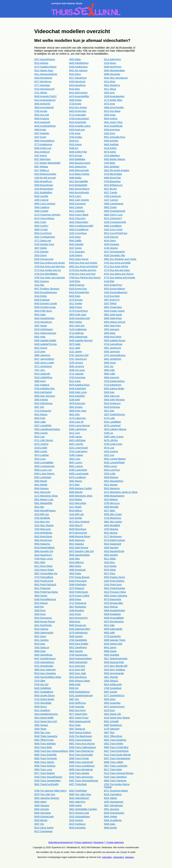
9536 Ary (74, 148)
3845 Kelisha (41, 400)
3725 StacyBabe (43, 703)
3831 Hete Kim (77, 326)
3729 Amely (75, 104)
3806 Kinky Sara (78, 411)
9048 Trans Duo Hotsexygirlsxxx (51, 751)
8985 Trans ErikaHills (45, 755)
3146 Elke (109, 281)
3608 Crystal (41, 229)
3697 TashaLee (77, 729)
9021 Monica (111, 533)
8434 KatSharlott (43, 392)
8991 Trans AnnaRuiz (115, 740)
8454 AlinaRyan (77, 85)
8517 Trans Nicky (113, 769)
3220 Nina (109, 562)
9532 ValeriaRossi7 (79, 798)
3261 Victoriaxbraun (79, 817)
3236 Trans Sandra (79, 773)
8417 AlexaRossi (78, 78)
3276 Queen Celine (79, 596)
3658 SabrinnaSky (44, 633)
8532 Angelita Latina (80, 126)
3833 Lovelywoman (44, 466)
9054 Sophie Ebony (45, 696)
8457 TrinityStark (78, 784)
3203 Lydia (110, 474)
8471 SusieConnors (114, 707)
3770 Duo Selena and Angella (120, 278)
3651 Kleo (74, 414)
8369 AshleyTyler (78, 152)
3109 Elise (74, 281)
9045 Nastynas (77, 540)
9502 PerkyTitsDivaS (45, 585)
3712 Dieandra (77, 252)
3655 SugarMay (112, 703)
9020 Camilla (41, 196)
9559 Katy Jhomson (45, 396)
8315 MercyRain (78, 503)
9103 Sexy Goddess (115, 670)
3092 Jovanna (76, 366)
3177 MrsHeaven (113, 536)
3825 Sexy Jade (77, 673)
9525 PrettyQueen (79, 592)
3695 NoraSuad (77, 570)
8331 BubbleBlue (43, 192)
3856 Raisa (75, 599)
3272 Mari (74, 485)
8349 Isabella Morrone (81, 340)
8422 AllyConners (78, 93)
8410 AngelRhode (113, 126)
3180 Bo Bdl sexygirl (45, 178)
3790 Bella (110, 163)
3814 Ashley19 (42, 152)
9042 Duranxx (42, 281)
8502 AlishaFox (112, 85)
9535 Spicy (110, 699)
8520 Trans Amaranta (80, 740)
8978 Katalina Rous (79, 385)
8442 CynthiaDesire (45, 237)
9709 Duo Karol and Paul (82, 274)
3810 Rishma (111, 607)
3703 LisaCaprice (78, 451)
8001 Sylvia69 (111, 721)
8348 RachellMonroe (45, 599)
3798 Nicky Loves (44, 559)
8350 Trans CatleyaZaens (82, 747)
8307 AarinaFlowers (45, 59)
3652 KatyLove (112, 396)
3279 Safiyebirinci (78, 633)
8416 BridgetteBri (78, 185)
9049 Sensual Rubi (114, 662)
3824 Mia (39, 507)
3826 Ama (109, 93)
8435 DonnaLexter (44, 259)
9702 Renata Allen (114, 603)
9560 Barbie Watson (115, 159)
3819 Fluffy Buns (43, 311)
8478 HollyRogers (44, 329)
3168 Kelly (74, 400)
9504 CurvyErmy (43, 233)
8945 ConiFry (41, 226)
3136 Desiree (111, 248)
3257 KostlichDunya (114, 414)
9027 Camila (111, 192)
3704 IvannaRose (113, 344)
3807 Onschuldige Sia (46, 573)
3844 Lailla (40, 422)
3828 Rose (40, 614)
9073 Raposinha (113, 599)
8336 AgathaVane (78, 67)
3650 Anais (110, 115)
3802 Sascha (76, 651)
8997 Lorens (76, 462)
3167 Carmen (111, 200)
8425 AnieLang (77, 130)
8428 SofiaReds (43, 688)
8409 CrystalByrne (79, 229)
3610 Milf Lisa (41, 514)
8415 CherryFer (77, 218)
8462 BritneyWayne (79, 189)
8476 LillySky (111, 440)
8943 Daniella (76, 244)
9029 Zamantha (77, 828)
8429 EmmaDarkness (46, 292)
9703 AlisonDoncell (44, 89)
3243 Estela (40, 296)
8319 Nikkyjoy (76, 562)
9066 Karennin (112, 377)
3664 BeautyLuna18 (80, 163)
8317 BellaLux (42, 170)
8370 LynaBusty (77, 477)
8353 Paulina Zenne (114, 577)
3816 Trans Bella (43, 747)
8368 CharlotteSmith (115, 211)
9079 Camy (75, 196)
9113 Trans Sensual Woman (119, 773)
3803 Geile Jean (78, 315)
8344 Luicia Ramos (44, 474)
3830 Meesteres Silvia (81, 496)
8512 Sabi (109, 625)
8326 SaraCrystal (113, 644)
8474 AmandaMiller (79, 96)
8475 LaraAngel (112, 426)
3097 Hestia (41, 326)
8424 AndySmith (78, 122)
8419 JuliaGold (42, 374)
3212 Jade (74, 348)
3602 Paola (75, 573)
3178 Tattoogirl (112, 729)
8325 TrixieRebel (78, 791)
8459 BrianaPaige (44, 185)
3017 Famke (76, 303)
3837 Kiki (39, 407)
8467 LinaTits (76, 444)
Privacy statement (83, 842)
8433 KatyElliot (77, 396)
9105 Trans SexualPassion (48, 777)
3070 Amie (110, 104)
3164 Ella (39, 285)
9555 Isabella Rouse (115, 340)
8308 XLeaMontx (113, 820)
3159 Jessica (76, 363)
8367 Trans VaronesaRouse (84, 781)
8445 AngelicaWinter (45, 126)
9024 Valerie (111, 798)
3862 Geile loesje (113, 315)
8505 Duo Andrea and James (49, 263)
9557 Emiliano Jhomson (47, 289)
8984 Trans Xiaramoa (115, 781)
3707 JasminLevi (78, 359)
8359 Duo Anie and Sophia (83, 263)
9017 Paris (110, 573)
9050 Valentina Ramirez (47, 798)
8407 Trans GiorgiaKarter (117, 758)
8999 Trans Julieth (114, 762)
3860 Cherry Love (113, 215)
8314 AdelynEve (112, 59)
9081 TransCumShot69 (46, 784)
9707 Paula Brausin (79, 577)
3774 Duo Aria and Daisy (117, 270)
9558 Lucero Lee (43, 470)
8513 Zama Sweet (44, 828)
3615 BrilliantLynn (113, 185)
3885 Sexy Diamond (45, 670)
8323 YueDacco (77, 824)
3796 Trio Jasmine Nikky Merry (50, 791)
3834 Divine (40, 255)
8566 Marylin (76, 492)
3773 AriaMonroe (43, 144)
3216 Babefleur (112, 156)
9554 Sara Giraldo (79, 644)
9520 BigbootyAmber (45, 174)
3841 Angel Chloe (113, 122)
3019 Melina (75, 499)
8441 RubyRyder (43, 625)
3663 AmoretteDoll (44, 107)
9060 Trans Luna (43, 769)
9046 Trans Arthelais (45, 744)
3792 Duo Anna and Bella (117, 263)
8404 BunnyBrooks (79, 192)
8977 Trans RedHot (44, 773)
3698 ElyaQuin (77, 285)
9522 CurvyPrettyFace (116, 233)
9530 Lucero (111, 466)
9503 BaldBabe (77, 159)
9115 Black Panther (79, 174)
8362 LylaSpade (43, 477)
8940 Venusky (42, 809)
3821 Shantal (111, 677)
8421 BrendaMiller (79, 181)
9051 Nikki (40, 562)
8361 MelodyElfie (43, 503)
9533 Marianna (112, 488)
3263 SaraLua (42, 647)
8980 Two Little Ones (80, 794)
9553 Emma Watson (115, 289)
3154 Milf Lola (76, 514)
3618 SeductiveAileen (80, 659)
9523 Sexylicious (78, 677)
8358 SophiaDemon (79, 692)
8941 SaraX (110, 647)
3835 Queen (41, 596)
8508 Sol (74, 688)
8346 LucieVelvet (78, 470)
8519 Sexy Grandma (45, 673)
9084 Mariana (41, 488)
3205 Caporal (41, 200)
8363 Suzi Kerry (77, 710)
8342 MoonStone (43, 536)
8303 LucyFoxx (112, 470)
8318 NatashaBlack (44, 548)
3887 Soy (74, 699)
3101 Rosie (75, 614)
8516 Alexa (75, 74)
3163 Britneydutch (44, 189)
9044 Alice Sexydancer (116, 78)
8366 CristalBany (113, 226)
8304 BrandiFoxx (43, 181)
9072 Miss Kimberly (79, 522)
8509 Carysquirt (77, 204)
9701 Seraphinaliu (44, 666)
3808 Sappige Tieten (115, 640)
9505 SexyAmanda (114, 673)
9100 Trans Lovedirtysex (82, 766)
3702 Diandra (41, 252)
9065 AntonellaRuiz (44, 141)
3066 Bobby (75, 178)
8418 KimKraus (112, 407)
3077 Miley (110, 511)
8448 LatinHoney (78, 429)
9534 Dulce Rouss (79, 259)
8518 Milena (75, 511)
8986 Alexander (112, 74)
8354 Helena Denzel (115, 322)
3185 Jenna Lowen (44, 363)
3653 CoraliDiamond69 (81, 226)
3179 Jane (40, 352)
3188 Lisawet (76, 455)
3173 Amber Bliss (113, 100)
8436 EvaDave (42, 300)
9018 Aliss (74, 89)
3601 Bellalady (112, 167)
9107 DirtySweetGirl (114, 252)
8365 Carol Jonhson (45, 204)
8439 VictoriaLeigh (44, 817)
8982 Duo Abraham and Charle (120, 259)
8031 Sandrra (41, 640)
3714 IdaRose (76, 333)
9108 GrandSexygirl (79, 318)
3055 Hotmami (112, 329)
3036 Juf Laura (77, 370)
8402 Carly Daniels (79, 200)
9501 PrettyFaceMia (114, 588)
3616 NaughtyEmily (114, 551)
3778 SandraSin (112, 636)
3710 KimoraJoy (43, 411)
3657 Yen (39, 824)
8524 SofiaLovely (113, 684)
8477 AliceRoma (43, 82)
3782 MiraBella (42, 518)
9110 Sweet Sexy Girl (46, 721)
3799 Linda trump (113, 444)
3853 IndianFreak (78, 337)
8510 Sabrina (41, 629)
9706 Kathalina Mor (44, 389)
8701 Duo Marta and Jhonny (119, 274)
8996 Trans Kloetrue (45, 766)
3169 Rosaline (77, 610)
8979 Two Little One (45, 794)
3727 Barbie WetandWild (47, 163)
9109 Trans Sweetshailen (47, 781)
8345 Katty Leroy (78, 392)
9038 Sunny (41, 707)
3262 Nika (74, 559)
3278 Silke (40, 681)
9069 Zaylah (110, 828)
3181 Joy (109, 366)
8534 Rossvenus (43, 618)
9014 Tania (75, 725)
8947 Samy (40, 636)
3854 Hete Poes (112, 326)
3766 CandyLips (112, 196)
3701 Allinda (41, 93)
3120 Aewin (110, 63)
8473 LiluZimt (41, 444)
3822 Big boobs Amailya (117, 170)
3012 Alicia (110, 82)
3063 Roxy (75, 622)
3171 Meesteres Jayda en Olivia (121, 492)
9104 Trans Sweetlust (115, 777)
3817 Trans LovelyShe (116, 766)
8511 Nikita (110, 559)
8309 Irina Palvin (113, 337)
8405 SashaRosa (43, 655)
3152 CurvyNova (78, 233)
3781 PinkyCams (113, 585)
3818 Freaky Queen (114, 311)
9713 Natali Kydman (115, 540)
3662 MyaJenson (43, 540)
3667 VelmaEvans (113, 805)
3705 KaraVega (77, 377)
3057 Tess (109, 732)
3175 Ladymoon (77, 418)
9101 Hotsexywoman (45, 333)
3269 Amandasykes (114, 96)
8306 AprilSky (111, 141)
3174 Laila (109, 418)
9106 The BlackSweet (80, 736)
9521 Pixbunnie (42, 588)
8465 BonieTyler (112, 178)
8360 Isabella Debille (45, 340)
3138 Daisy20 (111, 237)
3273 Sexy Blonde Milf (116, 666)
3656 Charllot (41, 211)
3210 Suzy (110, 710)
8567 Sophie (111, 692)
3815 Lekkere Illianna (115, 429)
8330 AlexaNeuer (43, 78)
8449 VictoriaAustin (114, 813)
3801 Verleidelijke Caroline (83, 809)
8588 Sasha (110, 651)
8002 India (40, 337)
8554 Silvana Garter (80, 681)
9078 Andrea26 (42, 122)
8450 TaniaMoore (113, 725)
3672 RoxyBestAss (114, 622)
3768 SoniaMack (113, 688)
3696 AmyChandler (114, 107)
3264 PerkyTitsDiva (114, 581)
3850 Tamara (41, 725)
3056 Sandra (76, 636)
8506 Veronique (42, 813)
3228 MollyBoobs (43, 533)
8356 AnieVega (112, 130)
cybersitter (107, 857)
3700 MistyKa (111, 529)
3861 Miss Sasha (113, 522)
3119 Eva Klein (112, 296)
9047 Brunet (110, 189)
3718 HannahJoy (43, 322)
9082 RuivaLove (78, 625)
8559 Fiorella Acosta (45, 307)
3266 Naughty (111, 548)
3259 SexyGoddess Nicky (48, 677)
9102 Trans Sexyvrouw (81, 777)
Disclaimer (99, 842)
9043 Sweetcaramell (80, 721)
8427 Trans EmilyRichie (116, 751)
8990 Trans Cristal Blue (116, 747)
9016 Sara (40, 644)
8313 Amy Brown (78, 107)
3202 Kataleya (42, 385)
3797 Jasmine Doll (79, 355)
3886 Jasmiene (42, 355)
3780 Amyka (41, 111)
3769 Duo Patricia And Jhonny (85, 278)
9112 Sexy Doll (77, 670)
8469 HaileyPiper (113, 318)
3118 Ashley (110, 148)
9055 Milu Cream (113, 514)
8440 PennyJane (78, 581)
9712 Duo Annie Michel (116, 266)
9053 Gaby (40, 315)
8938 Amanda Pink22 (45, 96)
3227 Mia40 (75, 507)
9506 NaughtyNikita (79, 555)
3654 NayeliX (111, 555)
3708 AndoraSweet (79, 119)
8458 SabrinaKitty (113, 629)
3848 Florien (76, 307)
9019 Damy (110, 241)
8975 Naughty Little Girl (81, 551)
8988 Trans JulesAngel (81, 762)
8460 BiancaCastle (79, 170)
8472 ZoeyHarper (43, 831)
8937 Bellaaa (41, 167)
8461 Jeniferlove (113, 359)
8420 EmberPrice (113, 285)
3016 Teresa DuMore (80, 732)
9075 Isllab (75, 344)
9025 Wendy (41, 820)
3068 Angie (40, 130)
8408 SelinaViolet (78, 662)
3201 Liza (109, 455)
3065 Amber (75, 100)
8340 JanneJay (112, 352)
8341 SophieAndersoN (81, 696)
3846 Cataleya (42, 207)
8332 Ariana (75, 144)
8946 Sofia (75, 684)
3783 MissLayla (42, 529)
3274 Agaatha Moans (45, 67)
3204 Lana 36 (76, 422)
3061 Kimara (76, 407)
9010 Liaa (39, 437)
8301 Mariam (111, 485)
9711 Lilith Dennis (44, 440)
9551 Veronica (112, 809)
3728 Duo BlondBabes (46, 274)
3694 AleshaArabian (114, 70)
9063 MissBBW (112, 525)
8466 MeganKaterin (114, 496)
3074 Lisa (109, 448)
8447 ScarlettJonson (45, 659)
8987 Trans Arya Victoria (82, 744)
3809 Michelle (111, 507)
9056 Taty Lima (42, 732)
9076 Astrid (110, 152)
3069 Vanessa (42, 805)
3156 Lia (109, 433)
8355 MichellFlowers (45, 511)
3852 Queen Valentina (116, 596)
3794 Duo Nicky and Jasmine (50, 278)
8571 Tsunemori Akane (116, 791)
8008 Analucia (42, 119)
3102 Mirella (75, 518)
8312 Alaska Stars (44, 70)
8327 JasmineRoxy (44, 359)
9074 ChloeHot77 (113, 218)
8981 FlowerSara (113, 307)
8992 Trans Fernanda (46, 758)
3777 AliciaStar (42, 85)
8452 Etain (75, 296)
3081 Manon (76, 481)
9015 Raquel (41, 603)
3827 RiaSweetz (78, 607)
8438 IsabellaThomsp (46, 344)
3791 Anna (75, 133)
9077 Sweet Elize (78, 714)
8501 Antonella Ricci (115, 137)
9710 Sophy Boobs (44, 699)
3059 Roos (40, 610)
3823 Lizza (40, 459)
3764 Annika (76, 137)
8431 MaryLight (42, 492)
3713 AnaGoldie (77, 115)
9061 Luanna (76, 466)
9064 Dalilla (75, 241)
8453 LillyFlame (77, 440)
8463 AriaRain (111, 144)
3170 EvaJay (76, 300)
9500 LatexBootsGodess (47, 429)
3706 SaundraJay (78, 655)
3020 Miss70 (76, 525)
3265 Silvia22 (111, 681)
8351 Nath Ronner (79, 548)
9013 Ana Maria (112, 111)
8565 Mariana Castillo (80, 488)
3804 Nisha (75, 566)
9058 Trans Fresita (79, 758)
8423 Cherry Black (79, 215)
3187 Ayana (40, 156)
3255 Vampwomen (114, 802)
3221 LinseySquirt (78, 448)
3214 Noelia (110, 566)
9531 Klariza (41, 414)
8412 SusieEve (42, 710)
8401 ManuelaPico (114, 481)
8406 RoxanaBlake (114, 618)
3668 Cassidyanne (114, 204)
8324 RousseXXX (78, 618)
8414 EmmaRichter (79, 292)
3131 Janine (75, 352)
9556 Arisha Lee (43, 148)
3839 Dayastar (112, 244)
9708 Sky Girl (41, 684)
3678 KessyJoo (77, 403)
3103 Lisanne (111, 451)
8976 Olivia (110, 570)
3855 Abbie (75, 59)
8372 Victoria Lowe (79, 813)
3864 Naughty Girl (44, 551)
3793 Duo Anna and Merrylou (50, 266)
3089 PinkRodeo (78, 585)
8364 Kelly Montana (114, 400)
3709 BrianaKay (112, 181)
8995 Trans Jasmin (44, 762)
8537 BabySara (42, 159)
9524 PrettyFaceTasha (46, 592)
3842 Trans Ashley (114, 744)
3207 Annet (40, 137)
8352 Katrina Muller (114, 389)
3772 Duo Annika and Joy (48, 270)
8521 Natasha (76, 544)
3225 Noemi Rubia (44, 570)
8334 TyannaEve (113, 794)
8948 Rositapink (112, 614)
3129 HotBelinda (78, 329)
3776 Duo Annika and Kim (83, 270)
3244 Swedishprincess (46, 714)
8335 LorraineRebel (114, 462)
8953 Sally (109, 633)
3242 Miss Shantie (44, 525)
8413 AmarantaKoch (45, 100)
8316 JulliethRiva (43, 377)
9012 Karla (75, 381)
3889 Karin (40, 381)
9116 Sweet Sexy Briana (117, 718)
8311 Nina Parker (43, 566)
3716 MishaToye (113, 518)
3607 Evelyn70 (112, 300)
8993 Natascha (42, 544)
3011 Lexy (74, 433)
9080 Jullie (110, 374)
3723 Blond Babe (113, 174)
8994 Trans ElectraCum (81, 751)
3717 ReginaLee (78, 603)
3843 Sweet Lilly (113, 714)
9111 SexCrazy (77, 666)
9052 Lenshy (41, 433)
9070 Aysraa (76, 156)
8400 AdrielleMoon (79, 63)
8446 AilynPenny (113, 67)
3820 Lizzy (75, 459)
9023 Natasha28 (113, 544)
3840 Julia (109, 370)
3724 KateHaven (113, 385)
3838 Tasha (40, 729)
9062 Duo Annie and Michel (83, 266)
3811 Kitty (109, 411)
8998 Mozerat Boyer (80, 536)
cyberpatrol (118, 857)
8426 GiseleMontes (44, 318)
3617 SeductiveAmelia (116, 659)
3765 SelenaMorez (44, 662)
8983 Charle (110, 207)
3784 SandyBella (78, 640)
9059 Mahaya (111, 477)
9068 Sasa (40, 651)
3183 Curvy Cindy (113, 229)
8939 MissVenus (78, 529)
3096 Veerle (75, 805)
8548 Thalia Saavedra (46, 736)
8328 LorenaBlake (44, 462)
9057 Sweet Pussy (79, 718)
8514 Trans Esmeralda (81, 755)
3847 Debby (41, 248)
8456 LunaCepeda (79, 474)
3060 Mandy (41, 481)
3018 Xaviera (76, 820)
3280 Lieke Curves (114, 437)
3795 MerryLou (112, 503)
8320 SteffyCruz (77, 703)
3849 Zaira (110, 824)
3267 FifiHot (110, 303)
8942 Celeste (76, 207)
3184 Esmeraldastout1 (116, 292)
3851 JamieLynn (113, 348)
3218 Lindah (41, 448)
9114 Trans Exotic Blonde (117, 755)
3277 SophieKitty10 (114, 696)
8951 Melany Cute (44, 499)
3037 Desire (75, 248)
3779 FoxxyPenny (78, 311)
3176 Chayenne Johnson (47, 215)
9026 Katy (109, 392)
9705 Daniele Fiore (44, 244)
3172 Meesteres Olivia (46, 496)
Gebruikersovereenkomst (60, 842)
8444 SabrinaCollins (80, 629)
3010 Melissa (111, 499)
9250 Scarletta (112, 655)
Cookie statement (115, 842)
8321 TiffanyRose (113, 736)
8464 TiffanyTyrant (44, 740)
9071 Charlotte (77, 211)
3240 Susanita (77, 707)
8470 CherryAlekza (44, 218)
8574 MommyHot (78, 533)
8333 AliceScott (77, 82)
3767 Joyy (40, 370)
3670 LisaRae (41, 455)
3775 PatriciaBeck (44, 577)
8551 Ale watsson (78, 70)
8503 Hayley (76, 322)
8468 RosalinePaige (114, 610)
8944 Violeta (111, 817)
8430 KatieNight (77, 389)
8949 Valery (40, 802)
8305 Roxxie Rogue (45, 622)
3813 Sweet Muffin (44, 718)
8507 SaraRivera (78, 647)
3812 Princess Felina (115, 592)
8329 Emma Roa (78, 289)
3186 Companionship (115, 222)
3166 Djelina (76, 255)
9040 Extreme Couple (46, 303)
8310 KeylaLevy (112, 403)
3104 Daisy (75, 237)
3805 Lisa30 (41, 451)
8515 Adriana (41, 63)
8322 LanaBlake (112, 422)
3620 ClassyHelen (79, 222)
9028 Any (74, 141)
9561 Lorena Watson (115, 459)
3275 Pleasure (77, 588)
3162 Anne (110, 133)
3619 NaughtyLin (43, 555)
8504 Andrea (111, 119)
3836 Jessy (110, 363)
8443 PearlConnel (44, 581)
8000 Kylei (40, 418)
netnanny (129, 857)
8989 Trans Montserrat (81, 769)
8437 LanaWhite (43, 426)
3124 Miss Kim (42, 522)
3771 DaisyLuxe (43, 241)
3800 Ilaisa (110, 333)
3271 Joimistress (43, 366)
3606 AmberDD (42, 104)
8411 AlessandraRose (46, 74)
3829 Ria (39, 607)
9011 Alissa (110, 89)
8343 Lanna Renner (79, 426)
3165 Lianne (76, 437)
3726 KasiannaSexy (114, 381)
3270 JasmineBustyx (115, 355)
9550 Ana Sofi (42, 115)
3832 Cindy (40, 222)
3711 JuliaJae (76, 374)
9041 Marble (41, 485)
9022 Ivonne (41, 348)
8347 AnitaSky (42, 133)
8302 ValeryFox (77, 802)
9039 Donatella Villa (114, 255)
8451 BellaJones (78, 167)
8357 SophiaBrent (44, 692)
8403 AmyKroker (78, 111)
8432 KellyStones (43, 403)
